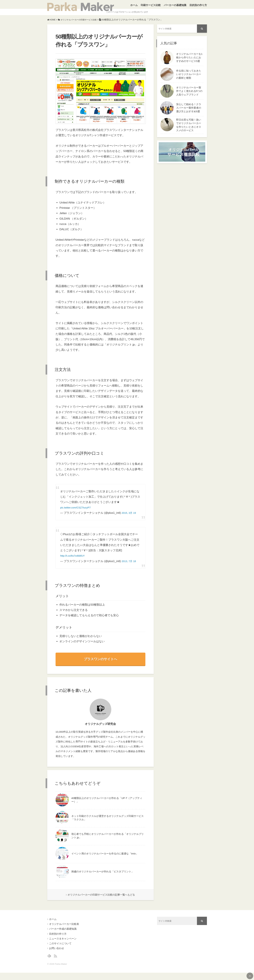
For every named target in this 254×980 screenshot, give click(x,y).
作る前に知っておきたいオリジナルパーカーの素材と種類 (189, 79)
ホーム (134, 7)
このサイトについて (60, 949)
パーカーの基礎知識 (175, 7)
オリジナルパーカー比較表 (64, 930)
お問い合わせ (57, 954)
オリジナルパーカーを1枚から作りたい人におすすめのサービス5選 (189, 62)
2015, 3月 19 (130, 517)
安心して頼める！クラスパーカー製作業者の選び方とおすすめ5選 (189, 112)
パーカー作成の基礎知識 (63, 935)
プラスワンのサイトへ (100, 664)
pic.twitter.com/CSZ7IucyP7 (78, 512)
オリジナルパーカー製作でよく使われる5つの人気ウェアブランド (189, 96)
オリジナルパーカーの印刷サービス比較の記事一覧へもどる (100, 900)
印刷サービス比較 (151, 7)
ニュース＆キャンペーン (63, 944)
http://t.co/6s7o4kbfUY (74, 560)
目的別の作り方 (198, 7)
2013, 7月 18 (130, 566)
